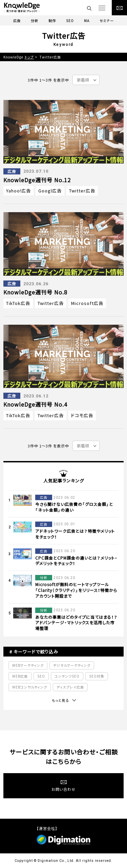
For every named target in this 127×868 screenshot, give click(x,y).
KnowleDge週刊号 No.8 (35, 292)
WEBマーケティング (28, 665)
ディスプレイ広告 (70, 687)
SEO (41, 676)
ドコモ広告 (82, 415)
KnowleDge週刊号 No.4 (35, 404)
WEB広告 (20, 676)
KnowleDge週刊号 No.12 (37, 180)
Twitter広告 (82, 191)
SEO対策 (97, 676)
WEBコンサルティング (30, 687)
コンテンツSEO (67, 676)
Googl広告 (50, 191)
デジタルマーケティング (72, 665)
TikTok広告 (18, 303)
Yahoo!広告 (18, 191)
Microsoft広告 (87, 303)
